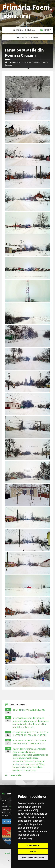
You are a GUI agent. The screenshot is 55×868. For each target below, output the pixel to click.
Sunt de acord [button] (33, 846)
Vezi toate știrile (13, 775)
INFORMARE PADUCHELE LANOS (29, 710)
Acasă (7, 853)
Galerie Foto (16, 62)
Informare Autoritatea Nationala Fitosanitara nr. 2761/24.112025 (29, 742)
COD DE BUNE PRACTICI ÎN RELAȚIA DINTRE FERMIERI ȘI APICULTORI (31, 734)
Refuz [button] (33, 852)
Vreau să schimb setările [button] (33, 858)
